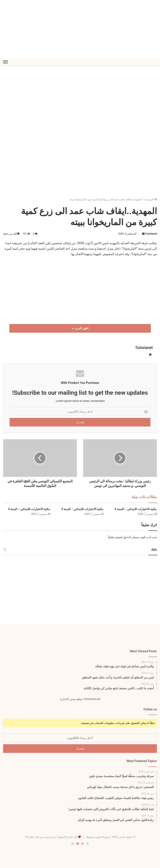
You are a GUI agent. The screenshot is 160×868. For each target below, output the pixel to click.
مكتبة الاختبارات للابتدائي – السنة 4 (29, 509)
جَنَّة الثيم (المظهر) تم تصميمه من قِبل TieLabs (51, 837)
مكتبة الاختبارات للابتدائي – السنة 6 (136, 509)
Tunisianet (151, 234)
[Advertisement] (80, 29)
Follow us (150, 709)
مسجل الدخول (131, 537)
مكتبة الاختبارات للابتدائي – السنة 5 (82, 509)
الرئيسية (151, 199)
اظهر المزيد (80, 328)
